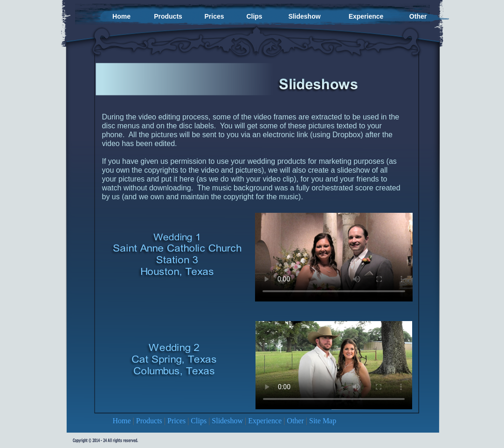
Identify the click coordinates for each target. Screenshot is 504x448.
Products (150, 421)
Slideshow (228, 421)
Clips (200, 421)
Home (123, 421)
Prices (177, 421)
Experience (266, 421)
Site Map (323, 421)
